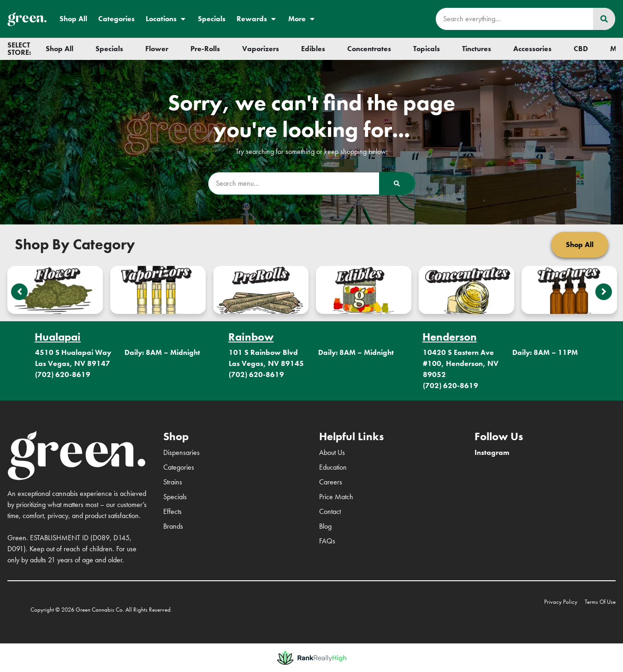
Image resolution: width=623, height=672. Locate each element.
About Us (332, 452)
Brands (173, 526)
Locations (166, 19)
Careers (331, 482)
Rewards (257, 19)
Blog (325, 526)
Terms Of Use (600, 602)
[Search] (604, 19)
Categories (116, 19)
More (302, 19)
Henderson (450, 337)
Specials (212, 19)
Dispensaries (181, 452)
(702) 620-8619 (63, 374)
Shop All (73, 19)
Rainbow (251, 337)
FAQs (327, 541)
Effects (172, 511)
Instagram (492, 452)
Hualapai (58, 337)
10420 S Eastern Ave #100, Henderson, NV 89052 (461, 363)
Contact (330, 511)
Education (333, 467)
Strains (173, 482)
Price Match (336, 497)
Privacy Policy (561, 602)
